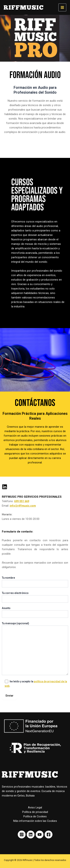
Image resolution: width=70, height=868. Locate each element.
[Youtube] (40, 834)
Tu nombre (35, 582)
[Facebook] (49, 834)
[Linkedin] (31, 834)
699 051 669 (22, 501)
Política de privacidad (35, 812)
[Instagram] (22, 834)
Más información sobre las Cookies (35, 821)
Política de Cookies (35, 816)
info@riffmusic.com (23, 506)
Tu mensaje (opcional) (35, 649)
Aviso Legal (35, 807)
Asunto (35, 612)
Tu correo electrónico (35, 597)
